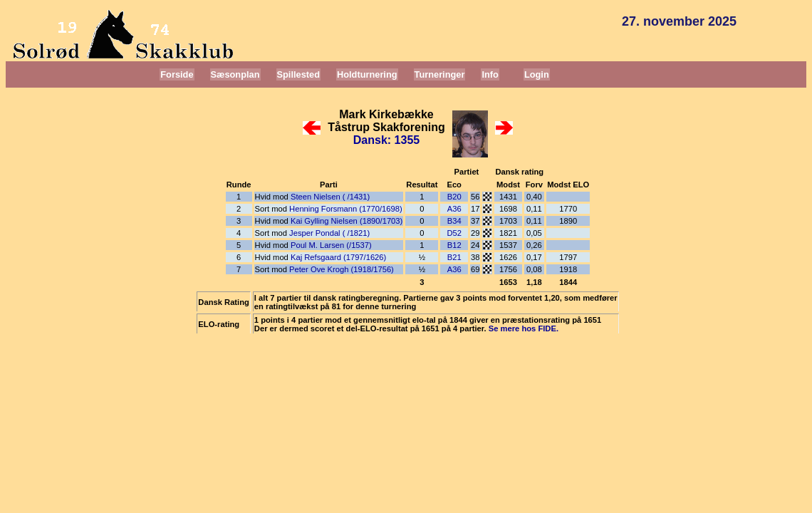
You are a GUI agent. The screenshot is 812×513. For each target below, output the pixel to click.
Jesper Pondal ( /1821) (329, 233)
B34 (454, 221)
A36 (454, 209)
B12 (454, 245)
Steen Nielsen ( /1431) (330, 197)
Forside (177, 74)
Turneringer (440, 74)
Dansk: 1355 (386, 140)
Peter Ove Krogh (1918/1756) (342, 269)
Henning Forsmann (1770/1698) (346, 209)
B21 (454, 257)
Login (537, 74)
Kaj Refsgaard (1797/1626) (338, 257)
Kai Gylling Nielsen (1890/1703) (347, 221)
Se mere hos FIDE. (524, 328)
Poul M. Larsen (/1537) (331, 245)
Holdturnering (367, 74)
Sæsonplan (235, 74)
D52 (454, 233)
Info (490, 74)
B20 (454, 197)
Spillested (298, 74)
